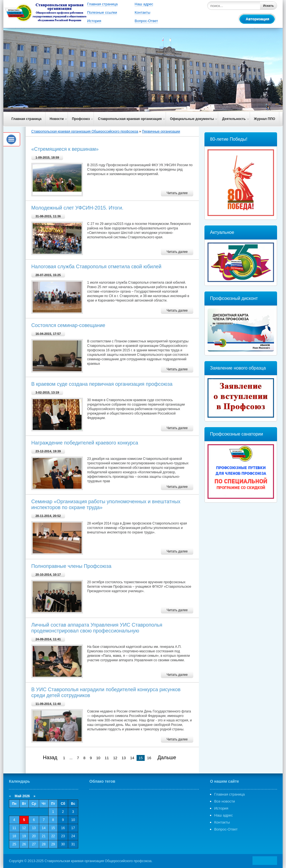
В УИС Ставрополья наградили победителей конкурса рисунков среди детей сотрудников (106, 692)
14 (132, 758)
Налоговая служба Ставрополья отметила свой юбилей (96, 267)
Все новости (225, 801)
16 (149, 758)
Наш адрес (144, 4)
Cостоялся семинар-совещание (68, 325)
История (94, 21)
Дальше (167, 758)
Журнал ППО (264, 119)
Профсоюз (81, 119)
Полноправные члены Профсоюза (71, 566)
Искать (268, 6)
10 (98, 758)
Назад (50, 758)
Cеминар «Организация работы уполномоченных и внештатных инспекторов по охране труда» (106, 504)
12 (115, 758)
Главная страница (102, 4)
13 (124, 758)
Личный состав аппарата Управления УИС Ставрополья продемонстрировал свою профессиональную (97, 628)
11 (107, 758)
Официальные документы (192, 119)
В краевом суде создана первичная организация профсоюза (102, 384)
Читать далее (177, 193)
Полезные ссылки (102, 12)
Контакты (142, 12)
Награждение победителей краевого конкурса (85, 443)
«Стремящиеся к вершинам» (65, 149)
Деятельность (234, 119)
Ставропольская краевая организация (130, 119)
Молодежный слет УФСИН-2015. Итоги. (77, 208)
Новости (57, 119)
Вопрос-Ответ (146, 21)
